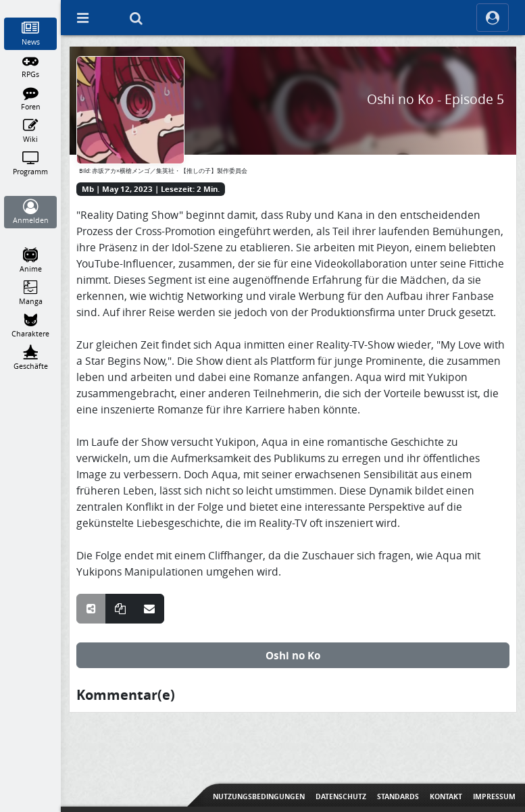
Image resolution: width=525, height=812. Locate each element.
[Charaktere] (31, 326)
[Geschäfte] (31, 358)
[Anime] (31, 261)
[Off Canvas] (82, 18)
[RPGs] (31, 66)
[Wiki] (31, 131)
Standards (398, 796)
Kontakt (446, 796)
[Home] (31, 6)
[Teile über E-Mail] (149, 609)
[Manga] (31, 293)
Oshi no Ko (293, 655)
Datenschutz (341, 796)
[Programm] (31, 163)
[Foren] (31, 99)
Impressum (494, 796)
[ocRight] (493, 18)
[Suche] (136, 18)
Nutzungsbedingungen (259, 796)
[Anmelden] (31, 212)
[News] (31, 34)
